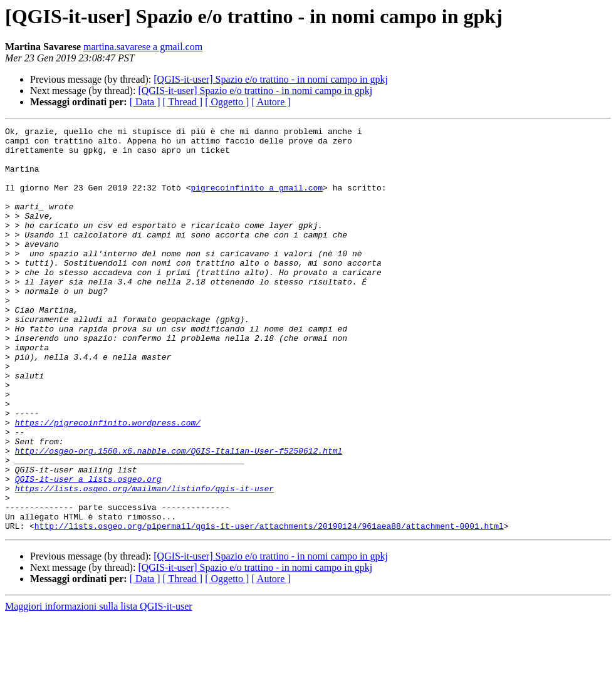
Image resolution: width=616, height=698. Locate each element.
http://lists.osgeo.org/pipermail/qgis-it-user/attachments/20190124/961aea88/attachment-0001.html (269, 607)
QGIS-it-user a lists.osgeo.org (88, 550)
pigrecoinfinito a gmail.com (257, 201)
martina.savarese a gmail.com (143, 47)
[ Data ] (145, 102)
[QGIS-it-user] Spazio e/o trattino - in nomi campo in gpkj (271, 79)
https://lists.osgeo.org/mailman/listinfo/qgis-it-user (144, 561)
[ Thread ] (183, 102)
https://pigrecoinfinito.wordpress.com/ (108, 482)
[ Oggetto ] (227, 102)
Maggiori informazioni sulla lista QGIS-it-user (99, 687)
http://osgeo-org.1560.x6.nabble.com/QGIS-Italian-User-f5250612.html (179, 516)
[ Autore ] (271, 102)
